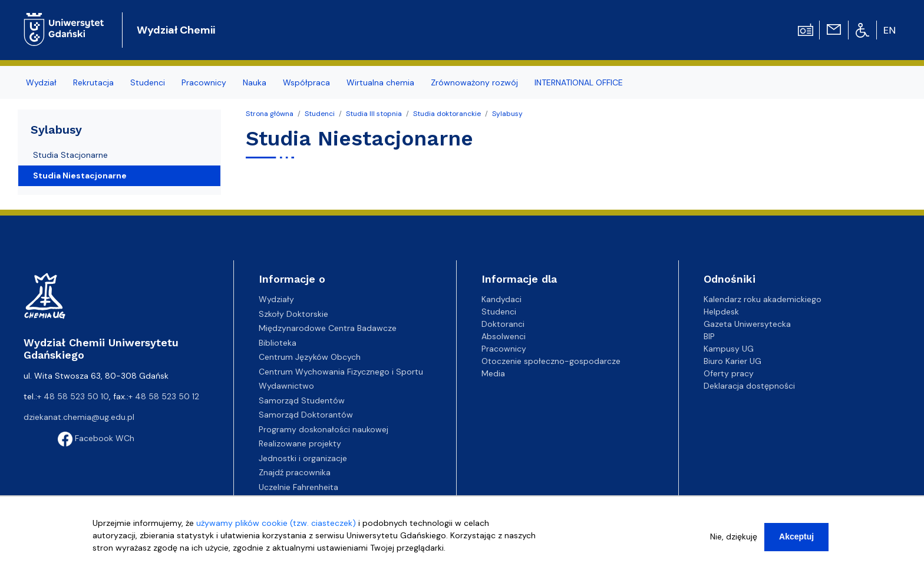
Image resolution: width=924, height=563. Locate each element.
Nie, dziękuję (734, 536)
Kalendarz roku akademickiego (763, 299)
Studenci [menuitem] (148, 82)
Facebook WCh (96, 438)
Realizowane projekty (300, 443)
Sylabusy (507, 114)
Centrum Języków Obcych (310, 357)
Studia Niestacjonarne (80, 175)
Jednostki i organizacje (303, 458)
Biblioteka (278, 343)
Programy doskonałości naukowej (324, 429)
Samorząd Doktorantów (306, 415)
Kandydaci (501, 299)
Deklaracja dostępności (749, 386)
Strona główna (270, 114)
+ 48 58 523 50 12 (164, 396)
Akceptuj (796, 536)
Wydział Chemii (176, 30)
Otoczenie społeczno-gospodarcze (551, 361)
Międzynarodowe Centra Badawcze (328, 328)
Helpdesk (721, 312)
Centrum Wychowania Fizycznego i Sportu (341, 372)
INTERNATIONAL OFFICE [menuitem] (579, 82)
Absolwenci (504, 336)
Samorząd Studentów (302, 400)
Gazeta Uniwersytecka (747, 324)
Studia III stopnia (374, 114)
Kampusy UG (729, 349)
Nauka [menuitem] (255, 82)
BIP (709, 336)
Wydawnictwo (286, 386)
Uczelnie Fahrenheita (298, 487)
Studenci (320, 114)
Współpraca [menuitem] (306, 82)
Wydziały (276, 299)
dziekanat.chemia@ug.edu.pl (79, 417)
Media (493, 373)
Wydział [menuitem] (41, 82)
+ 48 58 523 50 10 (73, 396)
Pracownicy (504, 349)
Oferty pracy (729, 373)
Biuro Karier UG (732, 361)
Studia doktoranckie (447, 114)
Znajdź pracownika (295, 472)
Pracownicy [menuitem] (204, 82)
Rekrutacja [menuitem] (93, 82)
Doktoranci (503, 324)
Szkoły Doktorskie (293, 314)
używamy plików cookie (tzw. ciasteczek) (276, 523)
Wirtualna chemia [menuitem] (380, 82)
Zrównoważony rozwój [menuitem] (474, 82)
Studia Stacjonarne (70, 155)
